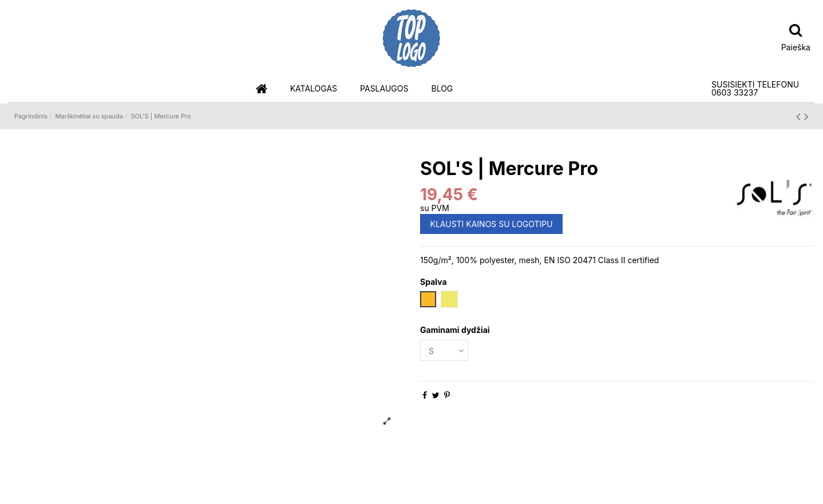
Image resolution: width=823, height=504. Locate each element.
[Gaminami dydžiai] (444, 350)
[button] (314, 89)
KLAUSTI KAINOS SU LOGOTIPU (492, 224)
